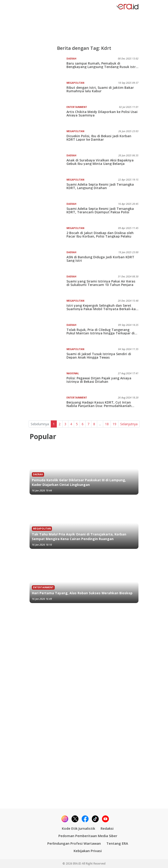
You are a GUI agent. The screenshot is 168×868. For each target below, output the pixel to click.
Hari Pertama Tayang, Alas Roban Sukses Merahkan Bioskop (82, 593)
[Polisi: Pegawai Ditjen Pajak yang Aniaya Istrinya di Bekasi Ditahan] (48, 382)
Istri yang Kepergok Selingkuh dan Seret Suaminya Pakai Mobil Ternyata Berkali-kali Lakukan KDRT (102, 307)
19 (114, 424)
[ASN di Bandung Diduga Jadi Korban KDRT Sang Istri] (48, 261)
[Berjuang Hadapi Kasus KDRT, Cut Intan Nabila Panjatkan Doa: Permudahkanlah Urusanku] (48, 406)
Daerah (71, 59)
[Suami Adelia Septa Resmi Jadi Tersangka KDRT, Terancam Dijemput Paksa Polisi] (48, 213)
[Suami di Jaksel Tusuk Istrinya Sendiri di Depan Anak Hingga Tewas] (48, 358)
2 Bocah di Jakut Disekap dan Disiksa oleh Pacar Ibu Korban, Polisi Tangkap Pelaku (100, 235)
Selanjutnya (129, 424)
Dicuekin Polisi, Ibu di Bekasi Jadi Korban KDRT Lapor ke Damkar (99, 138)
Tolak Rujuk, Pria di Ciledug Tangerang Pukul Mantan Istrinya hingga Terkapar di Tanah (100, 331)
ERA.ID (77, 864)
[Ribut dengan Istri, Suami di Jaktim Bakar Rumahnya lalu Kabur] (48, 92)
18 (107, 424)
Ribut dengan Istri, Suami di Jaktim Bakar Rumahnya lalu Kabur (100, 89)
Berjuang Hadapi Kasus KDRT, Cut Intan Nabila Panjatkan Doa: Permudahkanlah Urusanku (99, 404)
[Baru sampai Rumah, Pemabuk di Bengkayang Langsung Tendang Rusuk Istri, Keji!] (48, 67)
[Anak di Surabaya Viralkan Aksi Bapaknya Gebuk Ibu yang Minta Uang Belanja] (48, 164)
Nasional (73, 373)
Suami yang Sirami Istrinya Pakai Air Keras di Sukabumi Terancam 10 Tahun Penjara (101, 283)
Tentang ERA (117, 843)
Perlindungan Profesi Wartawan (74, 843)
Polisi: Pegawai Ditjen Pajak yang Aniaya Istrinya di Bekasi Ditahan (99, 380)
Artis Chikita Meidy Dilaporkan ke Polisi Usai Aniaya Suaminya (102, 113)
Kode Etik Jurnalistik (78, 828)
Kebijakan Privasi (88, 851)
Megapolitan (75, 83)
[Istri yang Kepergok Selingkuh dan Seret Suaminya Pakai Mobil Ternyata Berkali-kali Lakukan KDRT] (48, 309)
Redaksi (107, 828)
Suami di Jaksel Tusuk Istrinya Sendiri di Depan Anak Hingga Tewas (99, 356)
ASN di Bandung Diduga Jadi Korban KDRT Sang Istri (100, 259)
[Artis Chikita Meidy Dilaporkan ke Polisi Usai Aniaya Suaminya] (48, 116)
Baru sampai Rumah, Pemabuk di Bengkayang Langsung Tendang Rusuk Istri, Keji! (102, 65)
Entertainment (77, 107)
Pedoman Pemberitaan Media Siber (88, 836)
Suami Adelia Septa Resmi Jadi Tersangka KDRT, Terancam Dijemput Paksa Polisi (100, 210)
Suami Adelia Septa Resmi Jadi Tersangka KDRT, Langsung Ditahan (100, 186)
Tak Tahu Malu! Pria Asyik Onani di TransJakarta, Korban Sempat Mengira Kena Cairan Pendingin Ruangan (79, 537)
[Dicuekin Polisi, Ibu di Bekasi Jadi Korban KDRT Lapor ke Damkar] (48, 140)
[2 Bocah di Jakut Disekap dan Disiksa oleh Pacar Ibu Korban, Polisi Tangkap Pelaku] (48, 237)
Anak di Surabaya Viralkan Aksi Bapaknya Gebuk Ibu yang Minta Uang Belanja (100, 162)
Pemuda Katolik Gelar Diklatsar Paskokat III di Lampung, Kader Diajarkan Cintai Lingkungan (79, 482)
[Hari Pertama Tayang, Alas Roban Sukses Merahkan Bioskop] (84, 578)
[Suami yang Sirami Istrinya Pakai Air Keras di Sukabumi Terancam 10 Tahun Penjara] (48, 285)
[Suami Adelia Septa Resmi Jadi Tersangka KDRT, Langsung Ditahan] (48, 188)
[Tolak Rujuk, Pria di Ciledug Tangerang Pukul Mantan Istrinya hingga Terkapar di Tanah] (48, 334)
